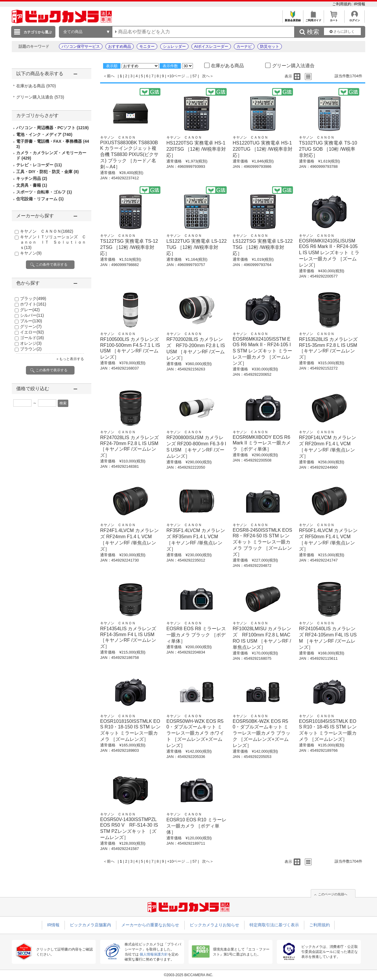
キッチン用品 (32, 178)
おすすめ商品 (120, 46)
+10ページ (176, 76)
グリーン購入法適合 (40, 97)
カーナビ (244, 46)
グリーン (31, 326)
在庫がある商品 (36, 86)
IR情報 (359, 4)
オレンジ (31, 343)
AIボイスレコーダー (211, 46)
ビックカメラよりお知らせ (214, 925)
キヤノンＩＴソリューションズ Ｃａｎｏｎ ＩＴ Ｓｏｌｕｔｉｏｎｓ (53, 242)
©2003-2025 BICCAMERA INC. (188, 975)
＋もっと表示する (70, 359)
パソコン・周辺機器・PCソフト (52, 128)
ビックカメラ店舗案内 (90, 925)
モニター (147, 46)
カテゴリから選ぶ (38, 32)
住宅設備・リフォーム (40, 199)
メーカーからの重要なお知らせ (150, 925)
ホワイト (33, 304)
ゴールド (32, 338)
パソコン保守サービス (81, 46)
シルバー (32, 315)
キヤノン (31, 253)
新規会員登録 (293, 19)
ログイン (354, 19)
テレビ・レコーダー (39, 165)
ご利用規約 (342, 4)
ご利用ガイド (313, 19)
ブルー (31, 321)
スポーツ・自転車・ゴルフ (44, 192)
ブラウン (31, 349)
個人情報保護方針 (154, 954)
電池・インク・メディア (44, 134)
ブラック (33, 298)
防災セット (270, 46)
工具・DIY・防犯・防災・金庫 (47, 172)
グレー (30, 310)
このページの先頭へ (333, 894)
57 (195, 76)
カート (334, 19)
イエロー (32, 332)
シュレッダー (174, 46)
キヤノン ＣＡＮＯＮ (47, 231)
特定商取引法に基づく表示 (274, 925)
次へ (206, 76)
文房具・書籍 (32, 185)
